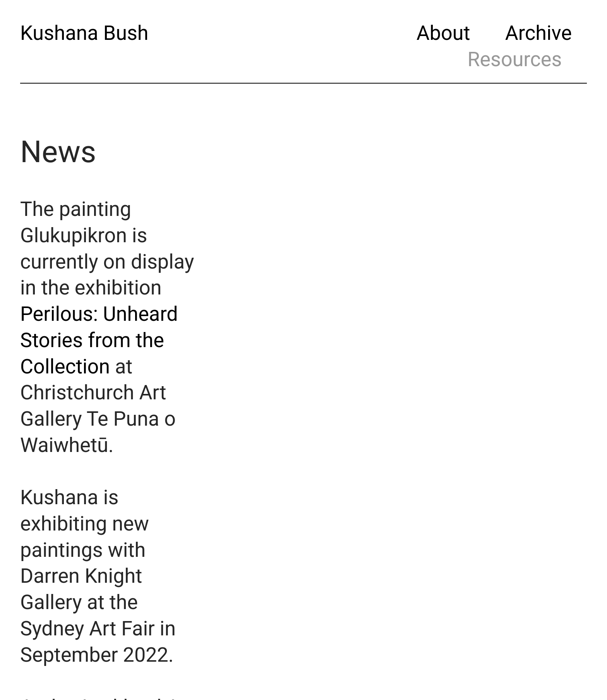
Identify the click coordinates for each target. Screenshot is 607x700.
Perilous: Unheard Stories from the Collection (99, 340)
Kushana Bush (84, 33)
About (443, 33)
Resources (514, 59)
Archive (538, 33)
